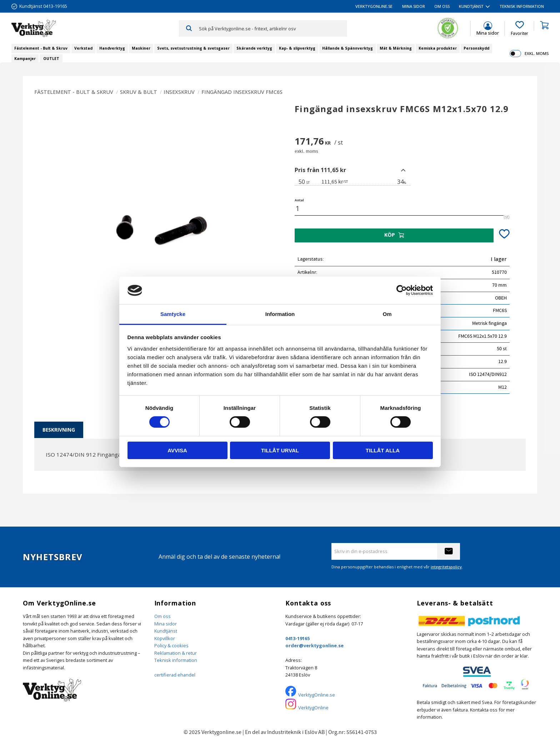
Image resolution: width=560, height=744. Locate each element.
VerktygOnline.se (317, 695)
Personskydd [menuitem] (476, 48)
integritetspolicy (446, 567)
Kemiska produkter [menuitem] (438, 48)
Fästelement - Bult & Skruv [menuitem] (41, 48)
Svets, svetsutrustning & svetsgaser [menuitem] (193, 48)
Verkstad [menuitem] (83, 48)
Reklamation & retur (176, 653)
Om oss (162, 616)
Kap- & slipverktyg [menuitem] (297, 48)
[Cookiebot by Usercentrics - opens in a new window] (402, 290)
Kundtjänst (166, 631)
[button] (519, 29)
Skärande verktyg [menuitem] (254, 48)
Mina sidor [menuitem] (414, 6)
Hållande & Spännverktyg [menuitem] (347, 48)
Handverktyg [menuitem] (112, 48)
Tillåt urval (280, 450)
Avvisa (177, 450)
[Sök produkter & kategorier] (273, 28)
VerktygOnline (313, 708)
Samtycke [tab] (173, 314)
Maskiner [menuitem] (141, 48)
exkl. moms (537, 53)
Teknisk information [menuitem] (522, 6)
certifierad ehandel (175, 675)
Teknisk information (176, 660)
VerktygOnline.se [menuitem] (374, 6)
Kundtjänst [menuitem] (471, 6)
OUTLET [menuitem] (51, 59)
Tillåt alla (383, 450)
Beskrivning (59, 430)
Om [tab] (387, 314)
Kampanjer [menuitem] (25, 59)
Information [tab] (280, 314)
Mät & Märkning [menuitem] (396, 48)
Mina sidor (166, 624)
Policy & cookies (171, 645)
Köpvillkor (165, 638)
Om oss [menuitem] (442, 6)
